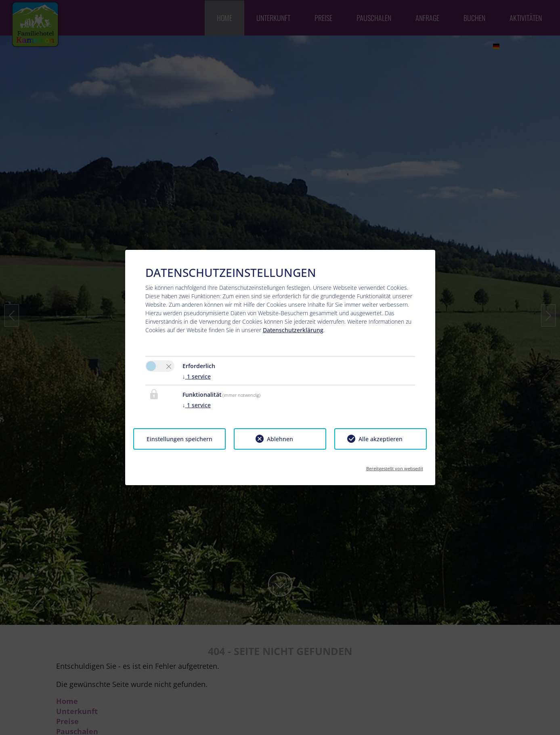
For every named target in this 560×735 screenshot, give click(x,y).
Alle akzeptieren (381, 439)
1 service (197, 376)
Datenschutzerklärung (293, 330)
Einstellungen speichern (179, 439)
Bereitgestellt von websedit (395, 466)
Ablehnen (280, 439)
